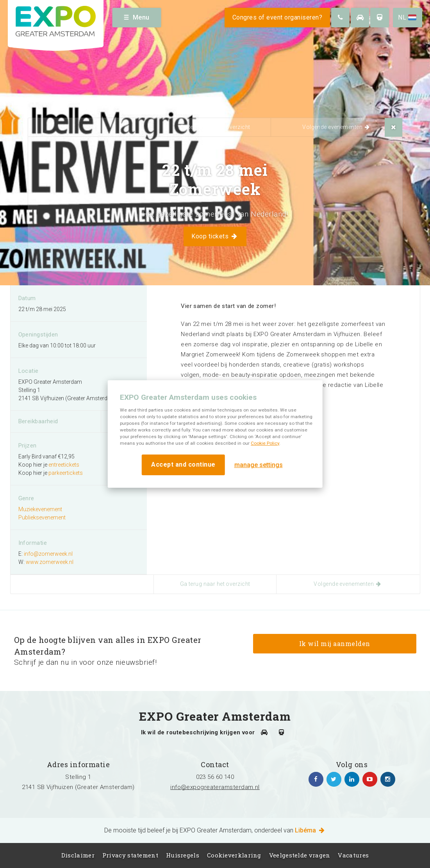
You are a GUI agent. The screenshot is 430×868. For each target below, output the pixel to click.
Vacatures (353, 855)
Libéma (310, 830)
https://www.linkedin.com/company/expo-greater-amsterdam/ (352, 779)
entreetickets (64, 465)
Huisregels (183, 855)
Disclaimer (78, 855)
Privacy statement (130, 855)
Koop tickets (215, 236)
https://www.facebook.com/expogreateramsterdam (316, 779)
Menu (137, 17)
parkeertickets (66, 473)
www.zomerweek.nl (50, 562)
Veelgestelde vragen (300, 855)
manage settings (259, 465)
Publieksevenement (42, 517)
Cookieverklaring (234, 855)
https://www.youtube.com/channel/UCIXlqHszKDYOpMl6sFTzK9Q (370, 779)
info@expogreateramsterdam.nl (215, 787)
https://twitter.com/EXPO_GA (334, 779)
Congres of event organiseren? (277, 17)
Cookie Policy (265, 443)
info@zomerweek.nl (48, 554)
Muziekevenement (40, 509)
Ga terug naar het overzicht (215, 127)
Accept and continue (183, 464)
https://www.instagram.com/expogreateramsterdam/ (388, 779)
